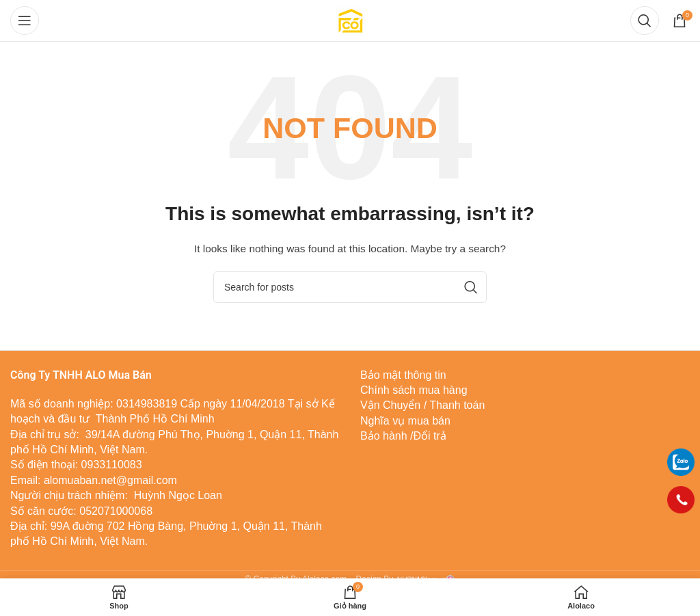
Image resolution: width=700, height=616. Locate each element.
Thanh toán (456, 405)
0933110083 (112, 465)
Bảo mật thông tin (403, 375)
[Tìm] (645, 21)
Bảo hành (384, 436)
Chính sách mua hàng (414, 390)
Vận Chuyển (390, 405)
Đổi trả (430, 436)
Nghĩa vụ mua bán (405, 421)
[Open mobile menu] (25, 21)
